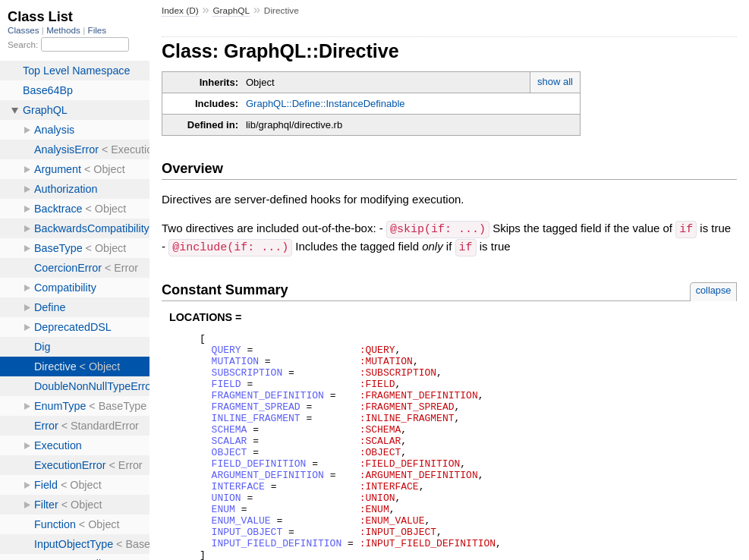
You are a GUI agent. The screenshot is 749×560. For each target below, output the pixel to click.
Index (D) (180, 11)
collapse (714, 289)
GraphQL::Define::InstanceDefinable (326, 104)
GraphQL (231, 11)
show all (555, 82)
